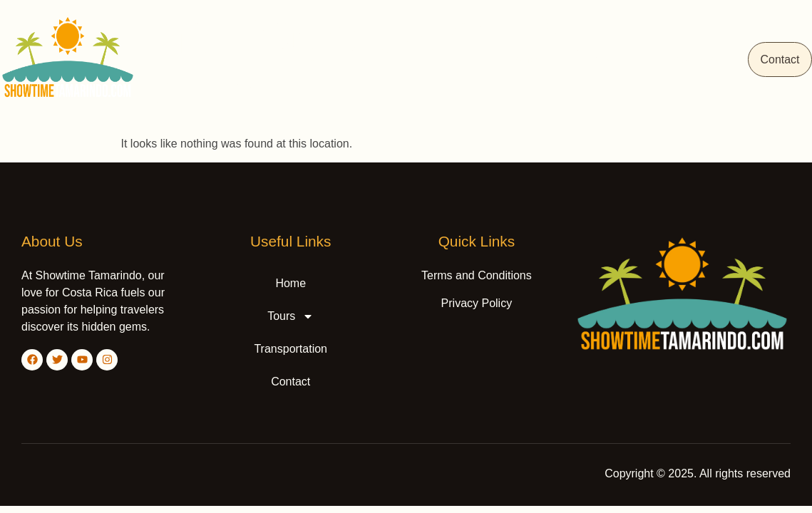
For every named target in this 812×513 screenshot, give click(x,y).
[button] (577, 60)
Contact (771, 59)
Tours (577, 59)
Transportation (670, 59)
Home (505, 59)
